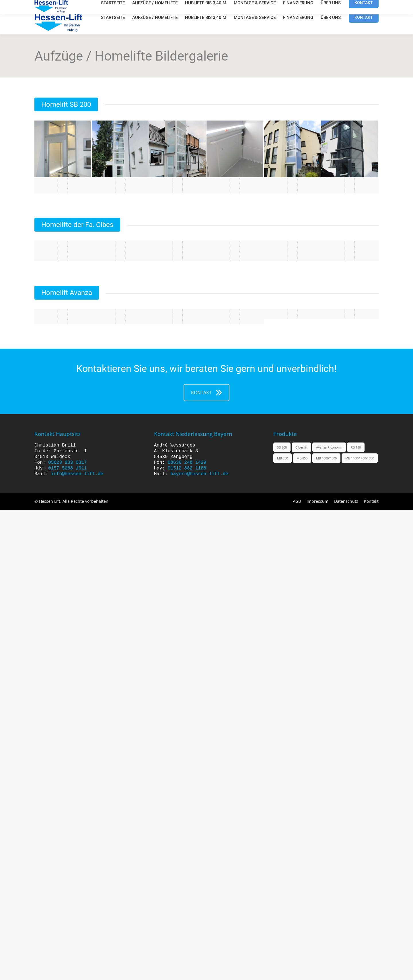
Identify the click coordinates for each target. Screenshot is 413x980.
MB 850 (302, 458)
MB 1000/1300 (326, 458)
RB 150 (356, 447)
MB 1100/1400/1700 (360, 458)
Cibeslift (301, 447)
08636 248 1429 (187, 463)
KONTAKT (206, 393)
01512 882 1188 (187, 468)
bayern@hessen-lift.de (199, 474)
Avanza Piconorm (329, 447)
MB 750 (283, 458)
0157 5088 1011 (67, 468)
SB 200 (282, 447)
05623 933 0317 (67, 463)
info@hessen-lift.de (77, 474)
